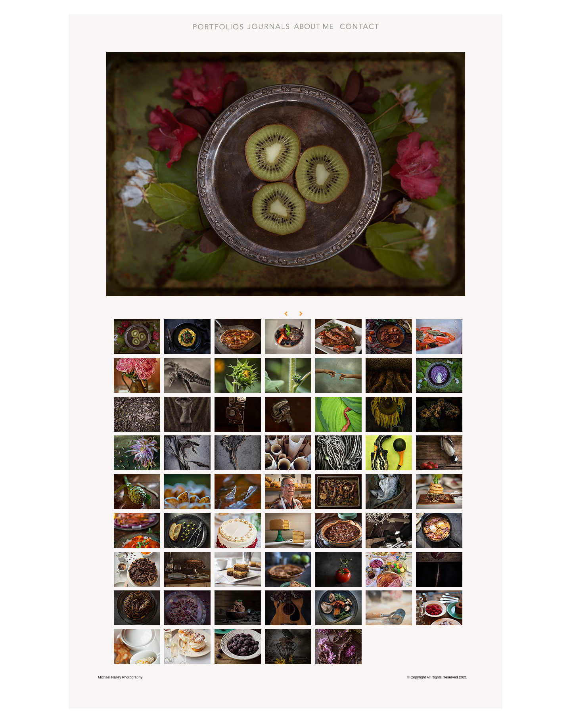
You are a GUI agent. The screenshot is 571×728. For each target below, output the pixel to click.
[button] (281, 307)
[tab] (137, 337)
